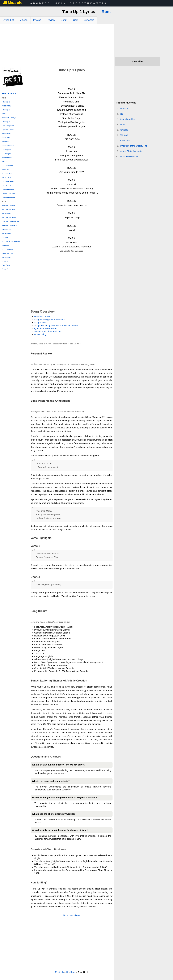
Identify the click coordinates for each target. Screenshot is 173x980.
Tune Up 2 (6, 110)
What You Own (7, 253)
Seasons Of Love (8, 206)
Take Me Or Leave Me (10, 221)
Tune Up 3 (6, 122)
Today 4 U (6, 138)
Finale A (5, 261)
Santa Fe (5, 170)
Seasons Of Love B (9, 225)
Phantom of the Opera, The (134, 146)
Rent (106, 12)
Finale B (5, 269)
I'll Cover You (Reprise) (11, 241)
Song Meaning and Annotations (50, 320)
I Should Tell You (8, 194)
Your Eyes (6, 265)
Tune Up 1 (6, 102)
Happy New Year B (9, 217)
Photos (37, 20)
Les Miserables (128, 119)
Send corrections (72, 915)
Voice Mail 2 (6, 134)
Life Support (6, 150)
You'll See (6, 142)
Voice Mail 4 (6, 233)
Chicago (124, 130)
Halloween (6, 245)
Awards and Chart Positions (48, 331)
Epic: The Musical (129, 156)
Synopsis (89, 20)
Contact (5, 237)
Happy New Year (8, 209)
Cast (76, 20)
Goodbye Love (7, 249)
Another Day (7, 158)
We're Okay (6, 178)
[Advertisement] (57, 46)
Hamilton (125, 109)
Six (122, 114)
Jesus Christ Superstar (132, 151)
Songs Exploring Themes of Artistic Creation (56, 325)
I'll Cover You (7, 174)
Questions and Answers (46, 328)
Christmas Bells (8, 182)
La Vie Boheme (8, 190)
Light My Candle (8, 130)
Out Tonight (6, 154)
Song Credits (41, 323)
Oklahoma (125, 140)
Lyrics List (9, 20)
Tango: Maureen (8, 146)
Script (64, 20)
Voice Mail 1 (6, 106)
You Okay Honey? (9, 118)
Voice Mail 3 (6, 213)
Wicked (124, 135)
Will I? (4, 162)
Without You (6, 229)
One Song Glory (8, 126)
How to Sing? (41, 334)
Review (51, 20)
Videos (24, 20)
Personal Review (43, 317)
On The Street (7, 166)
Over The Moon (8, 186)
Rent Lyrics (9, 93)
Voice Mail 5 (6, 257)
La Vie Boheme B (9, 198)
